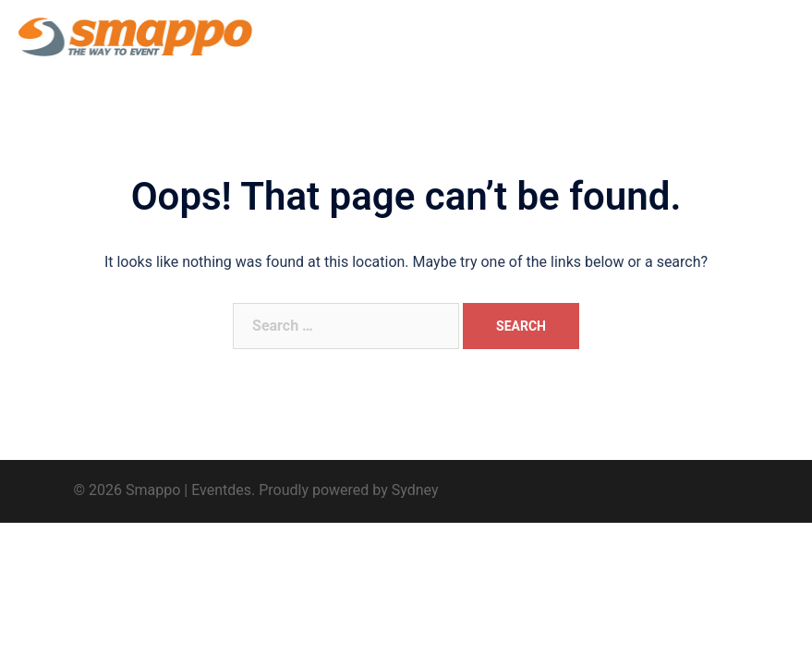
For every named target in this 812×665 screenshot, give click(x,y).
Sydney (415, 490)
